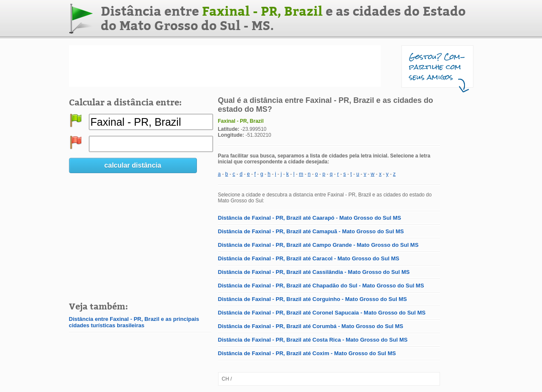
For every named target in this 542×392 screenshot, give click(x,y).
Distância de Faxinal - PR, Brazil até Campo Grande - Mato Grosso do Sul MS (318, 245)
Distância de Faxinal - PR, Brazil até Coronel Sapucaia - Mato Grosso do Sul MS (322, 313)
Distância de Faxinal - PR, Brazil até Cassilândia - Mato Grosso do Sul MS (314, 272)
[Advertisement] (225, 66)
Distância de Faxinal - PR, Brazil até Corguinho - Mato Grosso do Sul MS (312, 299)
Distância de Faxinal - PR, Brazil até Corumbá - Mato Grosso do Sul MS (311, 326)
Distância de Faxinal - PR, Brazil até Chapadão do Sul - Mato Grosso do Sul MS (321, 286)
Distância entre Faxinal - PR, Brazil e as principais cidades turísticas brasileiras (134, 322)
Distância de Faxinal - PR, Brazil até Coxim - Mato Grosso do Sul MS (307, 353)
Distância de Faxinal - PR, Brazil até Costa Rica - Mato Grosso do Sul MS (313, 340)
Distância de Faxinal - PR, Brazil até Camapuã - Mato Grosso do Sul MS (311, 231)
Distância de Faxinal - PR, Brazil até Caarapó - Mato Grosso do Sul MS (310, 218)
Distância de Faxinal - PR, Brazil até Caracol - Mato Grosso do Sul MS (309, 258)
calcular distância (133, 165)
